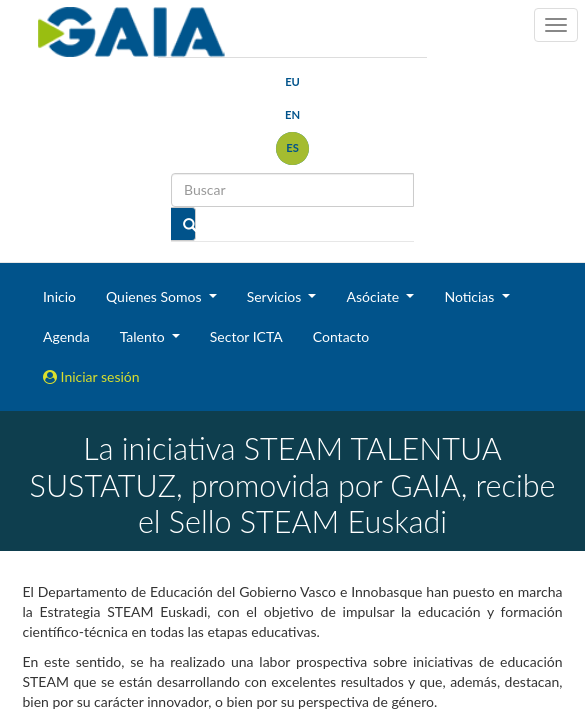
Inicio (59, 296)
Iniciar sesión (91, 376)
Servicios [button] (276, 296)
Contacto (341, 336)
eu (292, 81)
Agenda (66, 336)
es (292, 147)
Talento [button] (144, 336)
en (292, 114)
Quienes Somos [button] (155, 296)
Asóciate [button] (374, 296)
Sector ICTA (246, 336)
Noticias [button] (471, 296)
